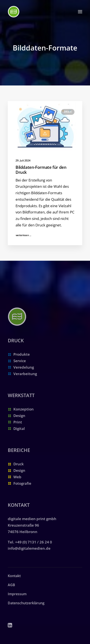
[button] (80, 12)
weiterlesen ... (24, 235)
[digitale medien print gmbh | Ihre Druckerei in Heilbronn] (14, 12)
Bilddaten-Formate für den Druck (41, 170)
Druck (68, 112)
